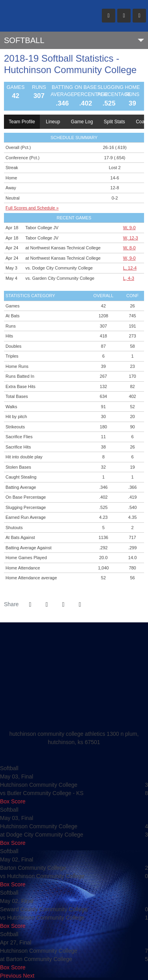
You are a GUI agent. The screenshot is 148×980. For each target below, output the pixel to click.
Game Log (82, 122)
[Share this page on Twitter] (47, 605)
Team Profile (22, 122)
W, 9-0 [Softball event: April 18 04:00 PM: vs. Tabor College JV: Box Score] (129, 228)
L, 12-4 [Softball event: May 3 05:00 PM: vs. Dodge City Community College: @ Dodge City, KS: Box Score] (130, 268)
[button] (80, 605)
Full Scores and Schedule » (32, 208)
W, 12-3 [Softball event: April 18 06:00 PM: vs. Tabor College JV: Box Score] (131, 238)
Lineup (53, 122)
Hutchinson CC (46, 16)
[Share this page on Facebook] (30, 605)
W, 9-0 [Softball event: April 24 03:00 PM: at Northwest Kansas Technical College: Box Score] (129, 258)
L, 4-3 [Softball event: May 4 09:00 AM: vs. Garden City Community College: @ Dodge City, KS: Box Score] (129, 278)
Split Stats (114, 122)
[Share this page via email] (63, 605)
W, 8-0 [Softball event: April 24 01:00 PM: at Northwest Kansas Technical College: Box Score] (129, 248)
